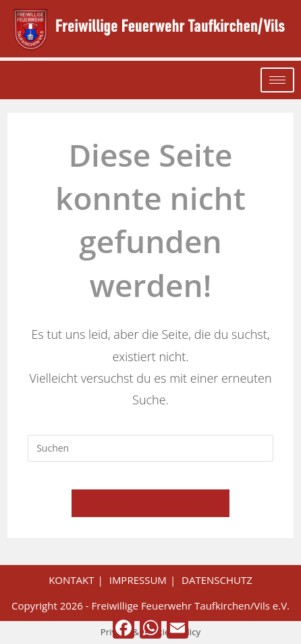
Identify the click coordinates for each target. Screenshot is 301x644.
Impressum (138, 580)
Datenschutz (217, 580)
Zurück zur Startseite (151, 503)
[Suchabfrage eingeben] (150, 448)
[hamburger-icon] (277, 80)
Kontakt (71, 580)
